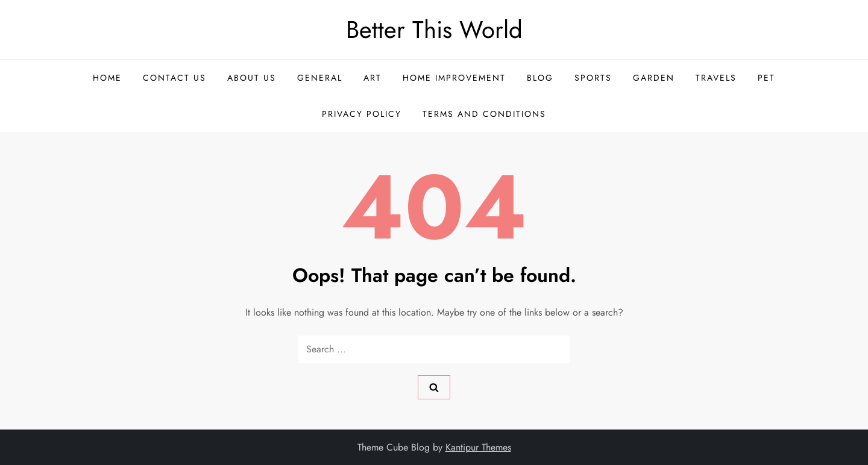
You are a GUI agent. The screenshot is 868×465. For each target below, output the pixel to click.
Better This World (434, 30)
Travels (716, 78)
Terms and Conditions (484, 114)
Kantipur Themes (478, 447)
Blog (540, 78)
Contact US (175, 78)
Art (373, 78)
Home (107, 78)
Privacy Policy (362, 114)
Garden (654, 78)
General (320, 78)
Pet (766, 78)
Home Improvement (454, 78)
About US (252, 78)
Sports (593, 78)
